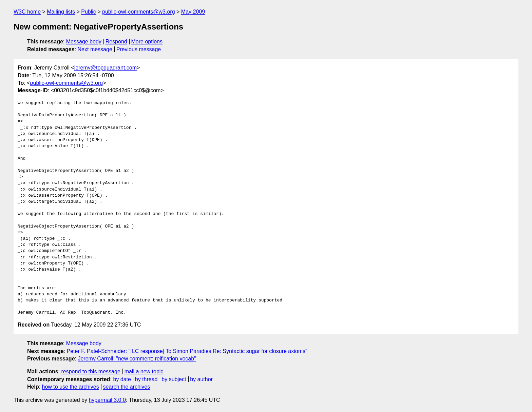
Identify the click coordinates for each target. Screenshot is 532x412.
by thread (146, 379)
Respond (116, 42)
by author (201, 379)
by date (122, 379)
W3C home (27, 12)
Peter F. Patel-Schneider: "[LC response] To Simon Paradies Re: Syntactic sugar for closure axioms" (187, 351)
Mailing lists (61, 12)
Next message (95, 49)
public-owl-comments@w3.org (139, 12)
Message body (84, 42)
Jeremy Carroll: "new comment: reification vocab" (137, 359)
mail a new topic (144, 371)
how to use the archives (71, 387)
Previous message (139, 49)
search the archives (127, 387)
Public (89, 12)
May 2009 (193, 12)
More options (147, 42)
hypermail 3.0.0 (107, 400)
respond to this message (91, 371)
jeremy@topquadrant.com (106, 68)
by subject (174, 379)
